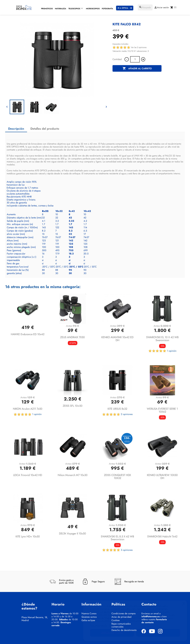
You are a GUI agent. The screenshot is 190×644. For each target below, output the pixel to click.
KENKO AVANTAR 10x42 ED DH (117, 339)
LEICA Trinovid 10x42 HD (28, 475)
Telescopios (74, 9)
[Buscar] (145, 7)
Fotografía (107, 9)
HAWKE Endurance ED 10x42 (28, 334)
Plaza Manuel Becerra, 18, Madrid (35, 619)
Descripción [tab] (16, 129)
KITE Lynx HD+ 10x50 (28, 536)
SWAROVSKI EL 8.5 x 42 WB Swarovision (117, 538)
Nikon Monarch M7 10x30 (73, 475)
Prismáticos (47, 9)
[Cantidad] (135, 59)
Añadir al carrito (137, 69)
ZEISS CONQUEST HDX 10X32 (117, 477)
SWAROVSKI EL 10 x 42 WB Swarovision (162, 339)
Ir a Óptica (123, 8)
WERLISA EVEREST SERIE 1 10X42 (162, 410)
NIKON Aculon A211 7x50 (28, 409)
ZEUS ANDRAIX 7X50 (73, 337)
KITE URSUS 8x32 (117, 409)
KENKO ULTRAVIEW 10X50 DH (162, 477)
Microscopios (93, 9)
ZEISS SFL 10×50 (73, 406)
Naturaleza (61, 9)
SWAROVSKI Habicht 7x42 (162, 536)
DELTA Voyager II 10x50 (73, 534)
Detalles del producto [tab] (45, 129)
